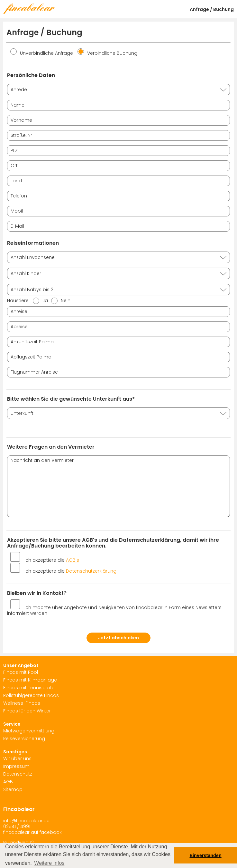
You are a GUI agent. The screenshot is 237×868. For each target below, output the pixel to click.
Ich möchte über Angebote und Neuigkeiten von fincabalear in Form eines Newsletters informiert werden (114, 610)
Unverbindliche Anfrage (42, 53)
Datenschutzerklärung (91, 571)
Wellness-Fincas (22, 703)
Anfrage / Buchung (212, 9)
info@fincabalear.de (26, 821)
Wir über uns (17, 758)
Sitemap (13, 789)
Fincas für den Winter (27, 711)
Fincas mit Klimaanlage (30, 680)
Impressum (16, 766)
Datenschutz (18, 774)
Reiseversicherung (24, 739)
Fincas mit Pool (21, 672)
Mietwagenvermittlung (29, 731)
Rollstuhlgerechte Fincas (31, 695)
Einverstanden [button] (206, 855)
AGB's (73, 560)
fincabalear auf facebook (32, 832)
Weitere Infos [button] (49, 863)
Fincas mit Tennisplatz (28, 688)
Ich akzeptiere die (52, 560)
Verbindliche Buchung (107, 53)
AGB (8, 782)
